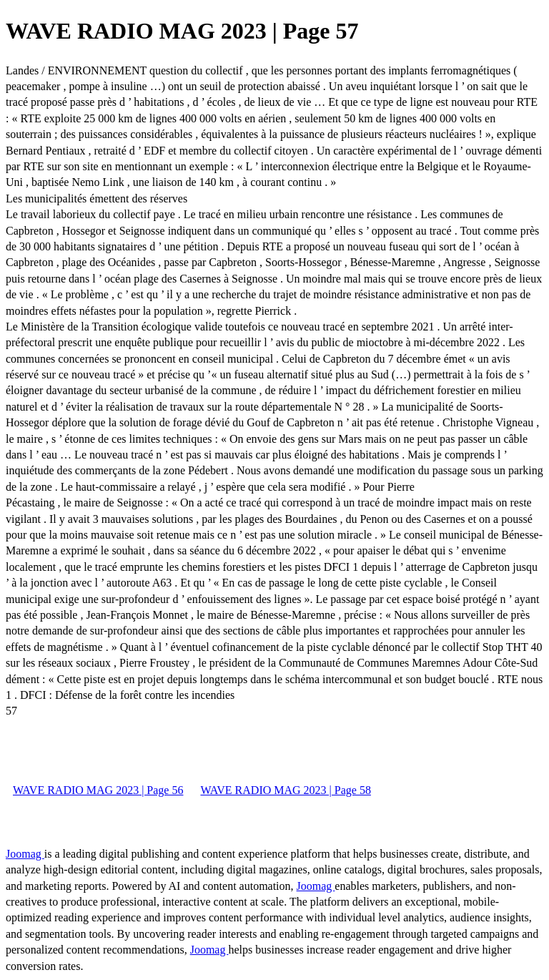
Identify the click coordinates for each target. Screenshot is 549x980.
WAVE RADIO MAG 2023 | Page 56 (98, 790)
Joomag (25, 854)
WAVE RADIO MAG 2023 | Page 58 (285, 790)
